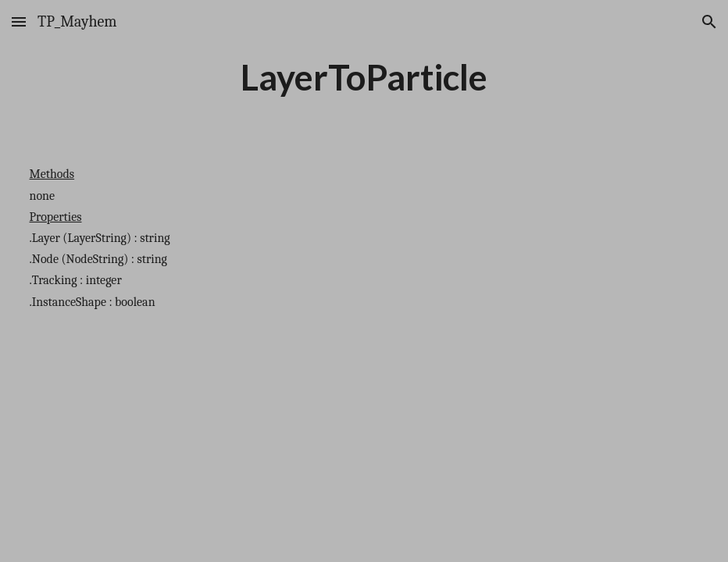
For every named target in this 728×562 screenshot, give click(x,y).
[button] (19, 21)
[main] (364, 77)
